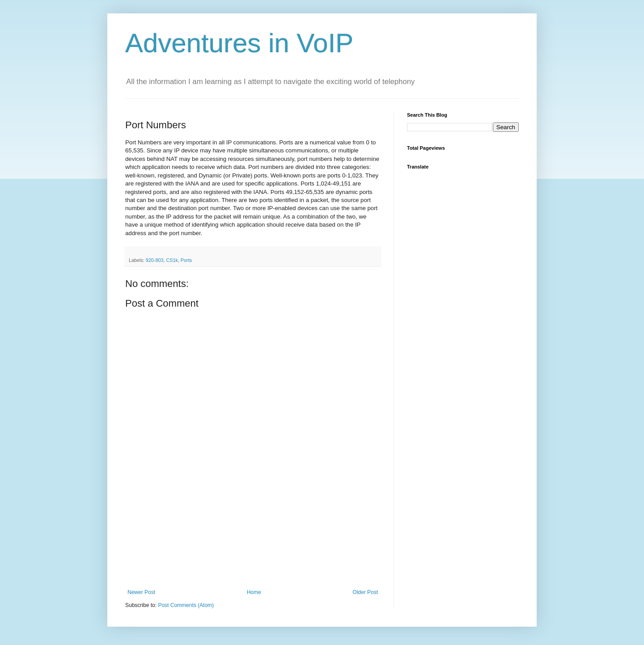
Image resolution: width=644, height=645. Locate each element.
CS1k (172, 260)
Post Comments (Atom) (186, 605)
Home (254, 592)
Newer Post (141, 592)
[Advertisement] (253, 544)
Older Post (365, 592)
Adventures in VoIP (239, 43)
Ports (186, 260)
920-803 (155, 260)
